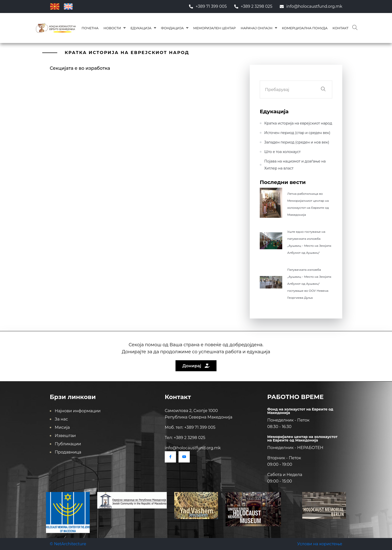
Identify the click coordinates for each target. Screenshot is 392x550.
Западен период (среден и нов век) (297, 142)
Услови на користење (320, 544)
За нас (61, 419)
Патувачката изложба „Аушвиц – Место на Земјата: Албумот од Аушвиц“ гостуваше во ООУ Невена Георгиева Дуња (309, 284)
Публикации (68, 444)
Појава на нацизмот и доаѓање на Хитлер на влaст (295, 165)
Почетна (90, 28)
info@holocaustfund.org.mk (311, 6)
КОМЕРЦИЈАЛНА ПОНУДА (305, 28)
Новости (112, 28)
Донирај (196, 366)
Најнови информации (78, 411)
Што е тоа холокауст (282, 152)
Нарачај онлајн (257, 28)
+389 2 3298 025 (253, 6)
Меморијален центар (214, 28)
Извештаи (65, 436)
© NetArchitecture (68, 544)
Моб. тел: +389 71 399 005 (190, 427)
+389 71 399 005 (208, 6)
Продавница (68, 452)
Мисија (62, 427)
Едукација (141, 28)
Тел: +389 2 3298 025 (185, 438)
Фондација (172, 28)
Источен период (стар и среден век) (297, 133)
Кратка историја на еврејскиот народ (298, 123)
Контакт (340, 28)
